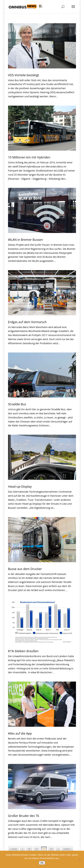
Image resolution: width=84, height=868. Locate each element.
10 (29, 849)
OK (42, 863)
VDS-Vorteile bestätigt (24, 75)
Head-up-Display (20, 486)
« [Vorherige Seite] (22, 849)
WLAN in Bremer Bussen (26, 240)
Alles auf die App (20, 733)
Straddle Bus (17, 404)
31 (37, 849)
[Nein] (80, 859)
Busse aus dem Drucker (25, 569)
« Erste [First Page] (14, 849)
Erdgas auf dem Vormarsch (27, 322)
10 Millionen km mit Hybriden (29, 157)
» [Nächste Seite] (58, 849)
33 (51, 849)
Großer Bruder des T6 (24, 816)
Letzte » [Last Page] (67, 849)
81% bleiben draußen (23, 651)
